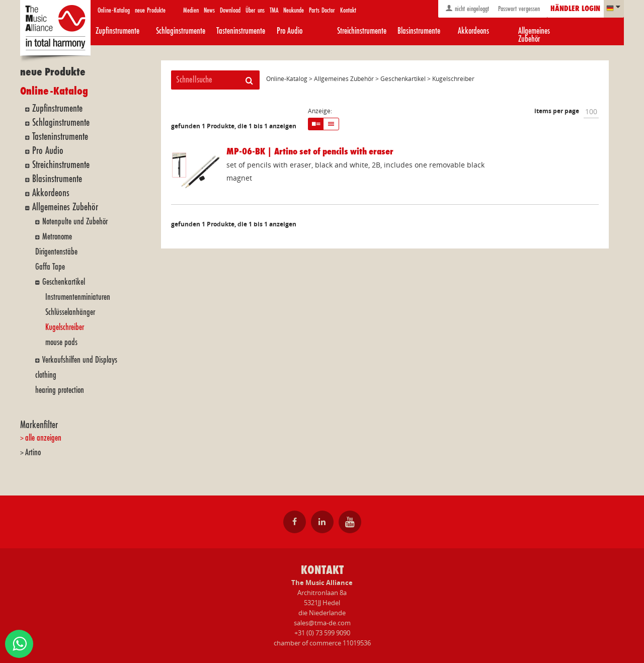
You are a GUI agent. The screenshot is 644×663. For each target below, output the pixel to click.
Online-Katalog (114, 10)
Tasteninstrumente (241, 31)
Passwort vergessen (518, 9)
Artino (33, 452)
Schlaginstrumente (181, 31)
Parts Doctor (322, 10)
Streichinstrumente (362, 31)
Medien (191, 10)
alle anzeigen (43, 438)
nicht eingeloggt (467, 8)
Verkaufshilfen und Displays (80, 360)
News (209, 10)
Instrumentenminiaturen (78, 297)
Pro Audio (290, 31)
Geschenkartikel (64, 282)
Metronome (57, 237)
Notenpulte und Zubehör (75, 222)
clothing (46, 375)
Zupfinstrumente (117, 31)
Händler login (575, 9)
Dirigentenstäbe (56, 252)
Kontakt (348, 10)
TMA (274, 10)
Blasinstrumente (419, 31)
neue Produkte (150, 10)
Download (230, 10)
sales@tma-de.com (322, 623)
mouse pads (61, 342)
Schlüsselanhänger (70, 312)
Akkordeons (473, 31)
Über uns (255, 10)
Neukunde (294, 10)
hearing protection (60, 390)
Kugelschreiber (65, 327)
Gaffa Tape (50, 267)
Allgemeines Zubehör (534, 35)
